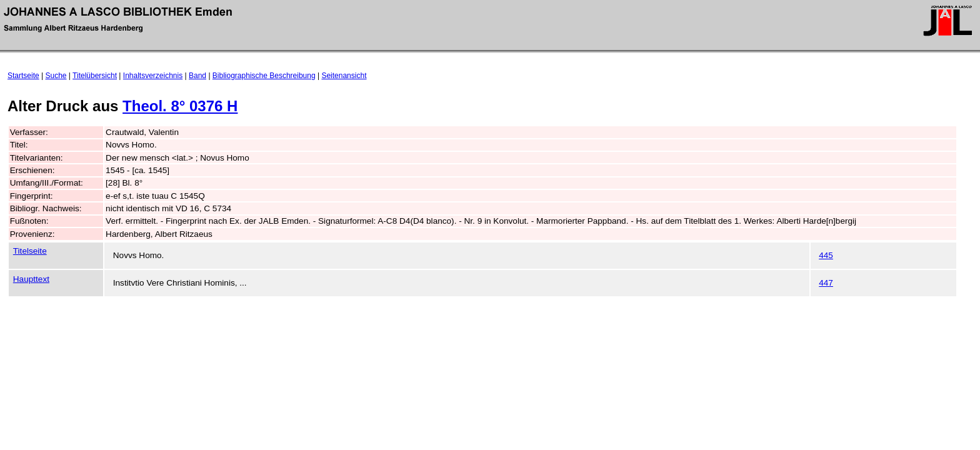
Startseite (23, 76)
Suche (56, 76)
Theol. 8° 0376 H (180, 106)
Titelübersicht (95, 76)
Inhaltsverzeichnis (153, 76)
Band (197, 76)
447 (826, 283)
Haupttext (31, 279)
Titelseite (30, 251)
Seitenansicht (344, 76)
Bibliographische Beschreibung (264, 76)
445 (826, 255)
